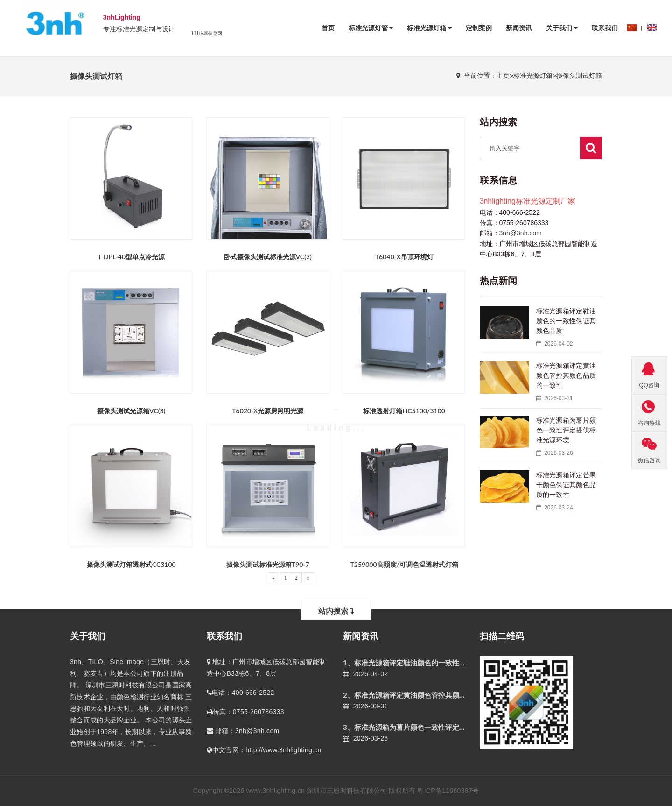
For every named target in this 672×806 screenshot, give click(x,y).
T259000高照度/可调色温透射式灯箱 (404, 564)
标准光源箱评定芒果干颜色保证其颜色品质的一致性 (566, 485)
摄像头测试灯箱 (579, 76)
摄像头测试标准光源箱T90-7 (268, 564)
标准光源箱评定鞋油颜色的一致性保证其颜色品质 (566, 321)
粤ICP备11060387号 (448, 791)
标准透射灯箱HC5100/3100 (404, 411)
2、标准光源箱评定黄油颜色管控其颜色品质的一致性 (426, 695)
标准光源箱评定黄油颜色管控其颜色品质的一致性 (566, 375)
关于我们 (562, 28)
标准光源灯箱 (429, 28)
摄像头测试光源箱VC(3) (131, 411)
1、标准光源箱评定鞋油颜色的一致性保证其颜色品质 (426, 663)
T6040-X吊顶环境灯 (404, 257)
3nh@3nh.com (521, 233)
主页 (503, 76)
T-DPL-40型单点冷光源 (131, 257)
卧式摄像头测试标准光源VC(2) (268, 257)
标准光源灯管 (371, 28)
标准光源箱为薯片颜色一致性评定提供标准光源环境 (566, 430)
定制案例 (479, 28)
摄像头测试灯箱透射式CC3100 (131, 564)
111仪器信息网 (206, 33)
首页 (328, 28)
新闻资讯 (519, 28)
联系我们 (605, 28)
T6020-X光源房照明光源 (268, 411)
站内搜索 (336, 611)
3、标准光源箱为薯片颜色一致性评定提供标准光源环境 (429, 727)
